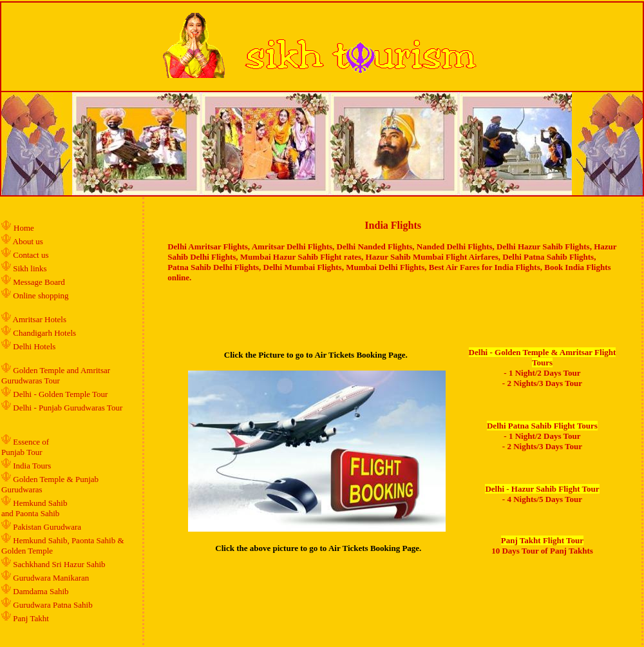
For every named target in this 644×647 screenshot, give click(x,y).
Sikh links (30, 268)
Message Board (39, 282)
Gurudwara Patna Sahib (52, 605)
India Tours (32, 466)
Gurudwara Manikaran (51, 578)
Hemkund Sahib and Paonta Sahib (34, 508)
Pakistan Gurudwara (47, 527)
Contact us (30, 255)
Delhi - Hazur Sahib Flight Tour (542, 489)
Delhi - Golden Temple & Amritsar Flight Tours (543, 357)
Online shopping (41, 295)
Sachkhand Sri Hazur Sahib (59, 564)
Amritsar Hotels (40, 319)
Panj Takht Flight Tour (542, 540)
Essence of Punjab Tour (25, 447)
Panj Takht (31, 618)
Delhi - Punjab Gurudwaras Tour (68, 408)
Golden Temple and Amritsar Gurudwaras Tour (56, 375)
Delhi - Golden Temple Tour (60, 394)
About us (28, 241)
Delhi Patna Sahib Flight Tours (542, 426)
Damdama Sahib (41, 591)
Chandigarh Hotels (45, 333)
